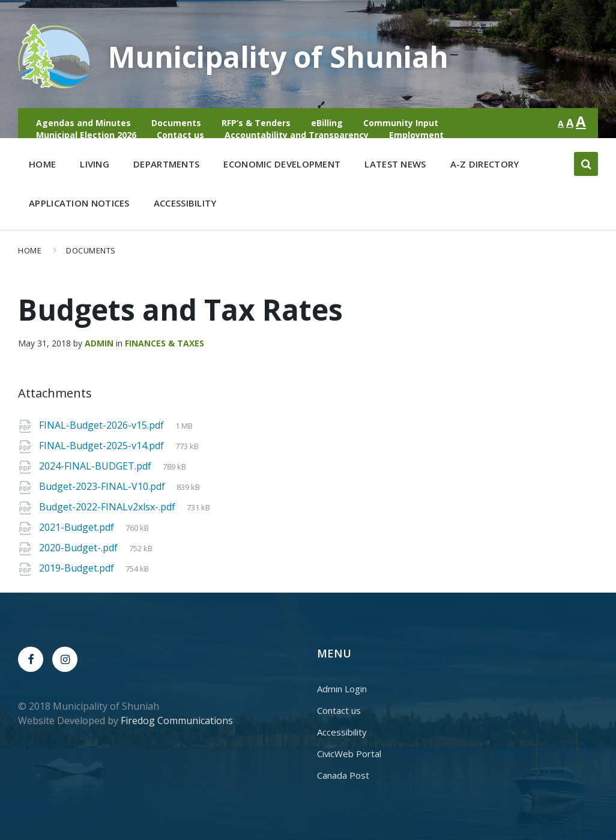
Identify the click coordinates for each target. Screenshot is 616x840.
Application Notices (79, 203)
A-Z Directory (485, 164)
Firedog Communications (177, 721)
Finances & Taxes (165, 343)
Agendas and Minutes (83, 123)
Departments (166, 167)
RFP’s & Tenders (256, 123)
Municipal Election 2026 (86, 135)
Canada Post (343, 775)
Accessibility (185, 203)
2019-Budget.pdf (78, 568)
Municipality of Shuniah (278, 57)
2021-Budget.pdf (78, 527)
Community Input (401, 123)
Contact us (180, 135)
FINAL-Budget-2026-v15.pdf (103, 425)
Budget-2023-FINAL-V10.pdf (103, 486)
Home (42, 164)
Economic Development (282, 167)
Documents (176, 123)
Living (95, 167)
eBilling (327, 123)
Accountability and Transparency (297, 135)
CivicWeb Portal (349, 754)
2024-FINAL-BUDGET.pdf (96, 466)
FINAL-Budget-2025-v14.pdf (103, 446)
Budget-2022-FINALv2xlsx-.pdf (108, 507)
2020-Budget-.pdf (80, 548)
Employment (416, 135)
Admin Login (342, 689)
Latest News (395, 164)
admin (99, 343)
